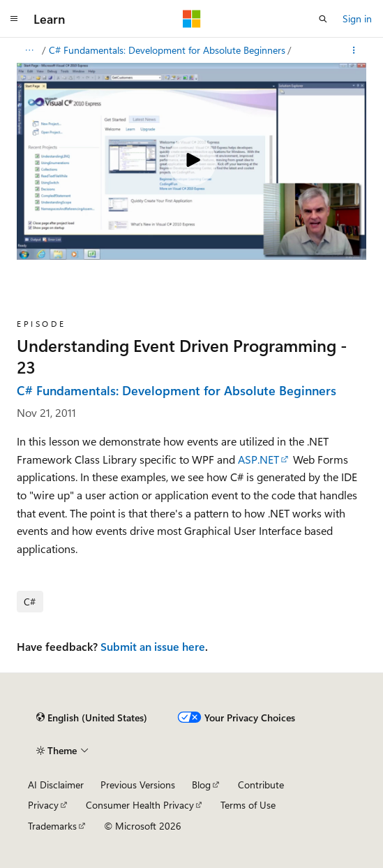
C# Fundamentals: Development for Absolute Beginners (167, 50)
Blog (201, 785)
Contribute (261, 785)
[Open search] (323, 19)
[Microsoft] (192, 19)
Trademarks (52, 826)
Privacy (43, 805)
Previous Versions (138, 785)
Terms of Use (248, 805)
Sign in (357, 19)
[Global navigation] (14, 19)
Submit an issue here (153, 646)
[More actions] (354, 50)
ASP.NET (258, 459)
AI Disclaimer (56, 785)
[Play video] (192, 161)
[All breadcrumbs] (29, 50)
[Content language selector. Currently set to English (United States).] (92, 718)
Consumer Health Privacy (140, 805)
